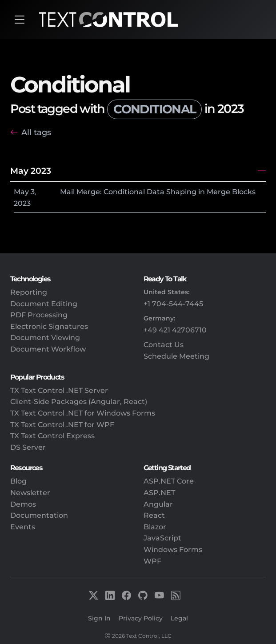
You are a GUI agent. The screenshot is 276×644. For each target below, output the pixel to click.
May (21, 192)
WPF (152, 561)
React (154, 515)
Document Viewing (45, 338)
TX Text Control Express (52, 436)
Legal (179, 618)
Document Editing (44, 304)
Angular (158, 504)
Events (23, 527)
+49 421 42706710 (175, 330)
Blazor (155, 527)
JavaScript (162, 538)
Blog (18, 481)
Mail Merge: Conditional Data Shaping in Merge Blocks (158, 192)
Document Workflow (48, 349)
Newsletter (30, 493)
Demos (23, 504)
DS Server (28, 447)
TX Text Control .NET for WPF (62, 425)
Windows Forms (173, 550)
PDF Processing (39, 315)
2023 (22, 203)
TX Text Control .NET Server (59, 390)
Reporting (29, 292)
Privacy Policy (141, 618)
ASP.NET (159, 493)
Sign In (99, 618)
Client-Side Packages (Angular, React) (79, 402)
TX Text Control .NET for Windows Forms (83, 413)
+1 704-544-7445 (173, 304)
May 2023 (31, 171)
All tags (36, 132)
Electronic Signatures (49, 326)
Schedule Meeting (176, 356)
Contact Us (164, 345)
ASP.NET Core (169, 481)
